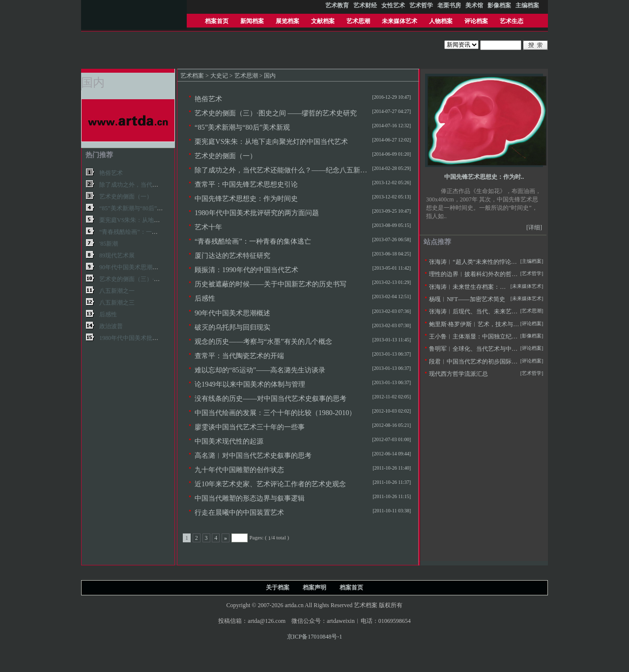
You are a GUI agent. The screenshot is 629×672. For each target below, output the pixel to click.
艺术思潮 (358, 21)
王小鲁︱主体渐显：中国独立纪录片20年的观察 (491, 336)
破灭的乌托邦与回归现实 (232, 327)
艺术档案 (192, 76)
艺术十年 (208, 227)
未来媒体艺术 (400, 21)
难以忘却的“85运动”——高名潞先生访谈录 (260, 370)
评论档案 (476, 21)
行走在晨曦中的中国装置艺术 (239, 512)
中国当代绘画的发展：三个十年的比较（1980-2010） (275, 413)
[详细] (534, 227)
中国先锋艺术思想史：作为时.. (484, 177)
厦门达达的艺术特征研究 (232, 255)
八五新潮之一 (117, 291)
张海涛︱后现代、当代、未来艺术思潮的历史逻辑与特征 (503, 311)
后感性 (205, 298)
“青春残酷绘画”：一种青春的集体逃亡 (253, 241)
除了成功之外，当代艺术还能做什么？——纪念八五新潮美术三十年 (298, 170)
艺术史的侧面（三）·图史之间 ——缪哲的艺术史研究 (276, 113)
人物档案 (441, 21)
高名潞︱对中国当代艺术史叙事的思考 (253, 455)
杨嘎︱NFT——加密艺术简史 (467, 299)
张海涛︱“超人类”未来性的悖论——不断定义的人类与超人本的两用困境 (523, 262)
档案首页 (217, 21)
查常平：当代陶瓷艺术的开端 (239, 356)
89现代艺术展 (117, 255)
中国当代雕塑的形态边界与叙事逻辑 (250, 498)
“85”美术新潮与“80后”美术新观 (242, 127)
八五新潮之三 (117, 303)
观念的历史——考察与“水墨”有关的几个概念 (263, 341)
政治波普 (111, 326)
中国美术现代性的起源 (229, 441)
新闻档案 (252, 21)
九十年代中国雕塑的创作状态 (239, 470)
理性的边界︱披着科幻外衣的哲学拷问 (479, 274)
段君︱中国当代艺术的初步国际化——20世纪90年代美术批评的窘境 (517, 362)
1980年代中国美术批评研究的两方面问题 (257, 213)
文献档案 (323, 21)
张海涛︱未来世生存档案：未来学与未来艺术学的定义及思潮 (509, 287)
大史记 (219, 76)
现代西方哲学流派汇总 (458, 374)
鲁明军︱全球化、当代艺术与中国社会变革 (485, 349)
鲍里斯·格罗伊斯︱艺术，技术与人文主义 (483, 324)
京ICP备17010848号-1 (315, 637)
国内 (270, 76)
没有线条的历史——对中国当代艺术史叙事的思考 (271, 398)
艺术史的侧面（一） (226, 156)
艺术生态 (512, 21)
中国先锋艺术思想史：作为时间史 (246, 198)
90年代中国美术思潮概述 (232, 313)
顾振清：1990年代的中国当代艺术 (246, 270)
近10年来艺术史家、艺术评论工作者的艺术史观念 (270, 484)
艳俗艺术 (208, 99)
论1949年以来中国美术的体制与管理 (250, 384)
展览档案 (287, 21)
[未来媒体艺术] (527, 298)
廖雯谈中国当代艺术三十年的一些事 (250, 427)
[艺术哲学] (532, 273)
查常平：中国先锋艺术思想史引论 (246, 184)
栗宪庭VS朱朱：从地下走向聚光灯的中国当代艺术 (271, 141)
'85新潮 (109, 244)
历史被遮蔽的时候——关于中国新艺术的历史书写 (271, 284)
